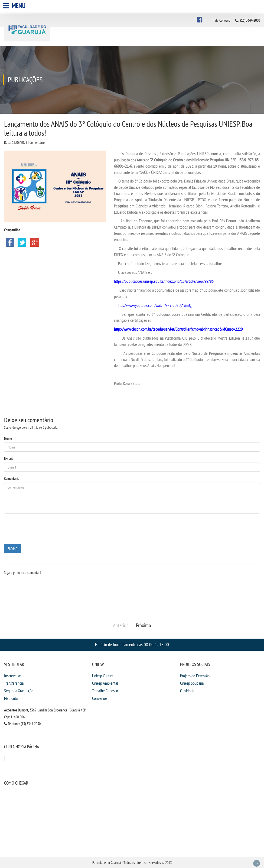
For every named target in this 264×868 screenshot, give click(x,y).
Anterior (120, 625)
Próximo (144, 625)
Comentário (12, 479)
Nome (8, 438)
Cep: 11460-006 (14, 717)
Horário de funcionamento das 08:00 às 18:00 (132, 644)
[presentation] (45, 528)
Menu (15, 6)
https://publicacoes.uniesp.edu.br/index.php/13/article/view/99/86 (164, 281)
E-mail (8, 459)
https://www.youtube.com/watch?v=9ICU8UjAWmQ (154, 305)
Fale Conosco (221, 20)
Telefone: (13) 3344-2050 (22, 724)
